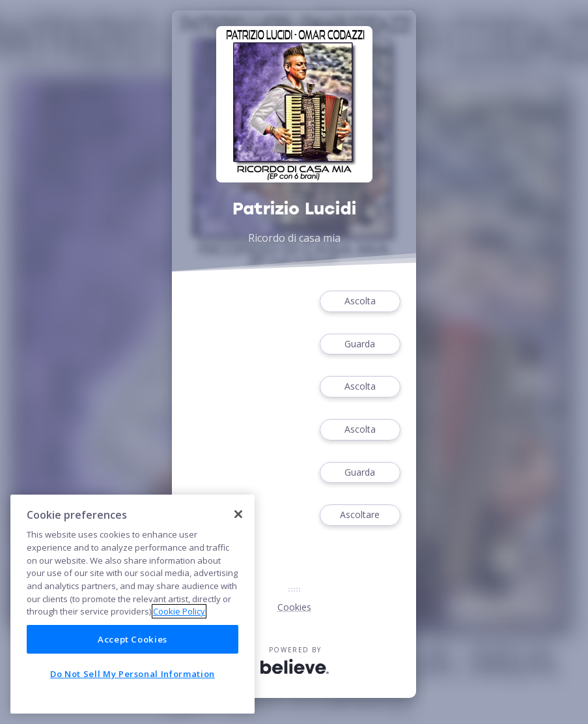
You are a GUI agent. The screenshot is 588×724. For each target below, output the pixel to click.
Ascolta (360, 301)
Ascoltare (360, 515)
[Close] (238, 514)
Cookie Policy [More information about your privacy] (179, 611)
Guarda (360, 344)
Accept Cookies (133, 639)
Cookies (294, 607)
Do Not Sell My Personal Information (133, 674)
